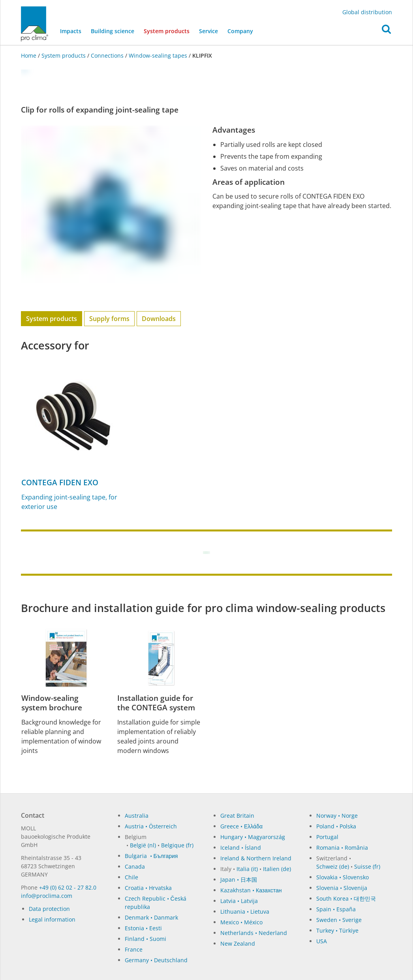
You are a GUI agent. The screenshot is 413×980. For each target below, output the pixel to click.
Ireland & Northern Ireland (256, 858)
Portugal (327, 837)
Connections (107, 55)
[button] (386, 31)
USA (322, 941)
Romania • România (342, 848)
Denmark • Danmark (151, 917)
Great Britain (237, 816)
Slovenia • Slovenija (342, 888)
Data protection (49, 909)
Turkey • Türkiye (337, 930)
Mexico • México (241, 922)
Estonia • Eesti (143, 928)
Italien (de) (277, 869)
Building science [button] (113, 31)
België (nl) (143, 845)
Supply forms (109, 319)
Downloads (159, 319)
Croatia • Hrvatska (148, 888)
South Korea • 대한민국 (346, 898)
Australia (137, 816)
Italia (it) (247, 869)
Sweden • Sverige (339, 920)
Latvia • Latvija (239, 901)
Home (29, 55)
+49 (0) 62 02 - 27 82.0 (68, 887)
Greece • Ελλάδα (241, 826)
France (134, 949)
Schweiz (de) (333, 866)
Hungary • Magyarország (253, 837)
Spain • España (336, 909)
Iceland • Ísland (241, 848)
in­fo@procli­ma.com (47, 896)
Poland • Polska (336, 826)
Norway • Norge (337, 816)
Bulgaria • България (151, 856)
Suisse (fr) (367, 866)
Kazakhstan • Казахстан (251, 890)
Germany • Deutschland (156, 960)
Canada (135, 866)
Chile (131, 877)
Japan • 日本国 (239, 880)
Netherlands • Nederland (254, 933)
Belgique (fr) (177, 845)
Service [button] (208, 31)
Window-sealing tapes (158, 55)
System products (169, 30)
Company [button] (240, 31)
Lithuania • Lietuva (245, 911)
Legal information (52, 919)
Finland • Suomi (145, 939)
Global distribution (367, 12)
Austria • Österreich (151, 826)
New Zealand (238, 943)
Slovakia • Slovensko (343, 877)
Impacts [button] (71, 31)
